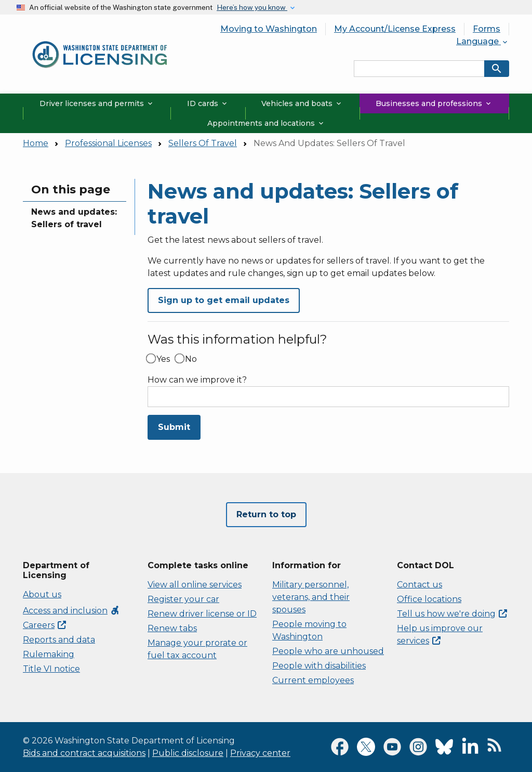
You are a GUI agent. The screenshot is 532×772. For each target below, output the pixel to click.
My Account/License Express (395, 29)
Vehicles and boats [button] (302, 103)
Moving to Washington (269, 29)
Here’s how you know (252, 7)
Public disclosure (188, 753)
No (191, 359)
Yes (163, 359)
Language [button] (483, 41)
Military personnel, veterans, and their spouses (311, 597)
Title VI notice (51, 669)
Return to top (266, 514)
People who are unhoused (328, 651)
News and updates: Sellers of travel (74, 218)
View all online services (195, 585)
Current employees (313, 680)
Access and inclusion (71, 611)
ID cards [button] (208, 103)
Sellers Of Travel (203, 143)
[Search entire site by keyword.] (419, 69)
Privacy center (260, 753)
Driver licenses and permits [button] (97, 103)
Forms (487, 29)
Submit (174, 427)
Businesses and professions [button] (434, 103)
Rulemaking (49, 654)
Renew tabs (172, 628)
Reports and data (59, 640)
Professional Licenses (108, 143)
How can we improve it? (197, 380)
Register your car (183, 599)
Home (36, 143)
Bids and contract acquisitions (84, 753)
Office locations (429, 599)
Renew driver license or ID (202, 614)
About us (42, 594)
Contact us (420, 585)
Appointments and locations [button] (266, 123)
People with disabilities (319, 666)
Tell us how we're (452, 614)
